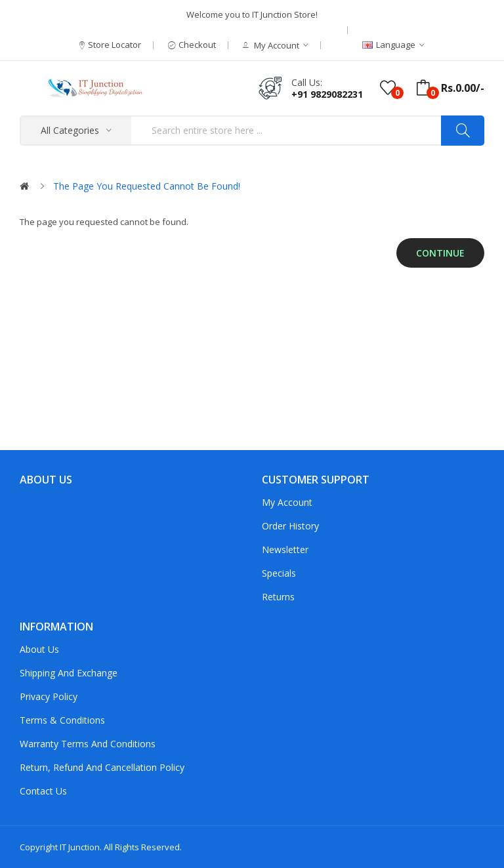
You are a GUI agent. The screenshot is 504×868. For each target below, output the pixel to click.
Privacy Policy (49, 696)
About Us (39, 649)
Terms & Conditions (62, 720)
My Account (287, 502)
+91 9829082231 (327, 94)
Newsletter (285, 549)
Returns (278, 597)
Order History (290, 526)
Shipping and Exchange (69, 673)
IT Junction (80, 847)
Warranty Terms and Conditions (88, 744)
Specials (279, 573)
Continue (440, 253)
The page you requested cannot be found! (147, 186)
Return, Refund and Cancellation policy (102, 767)
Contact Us (43, 791)
